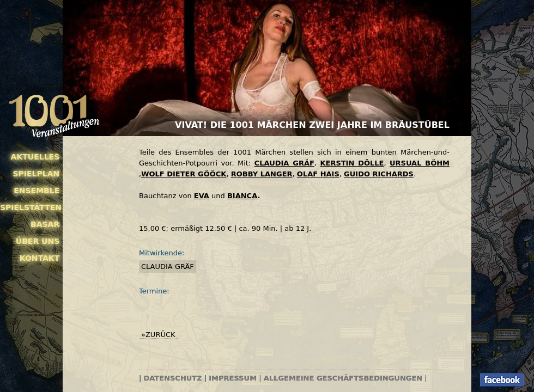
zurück (160, 335)
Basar (45, 224)
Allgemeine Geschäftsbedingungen (343, 378)
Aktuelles (35, 157)
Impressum (233, 378)
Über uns (38, 241)
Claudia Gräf (168, 267)
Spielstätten (30, 207)
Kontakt (40, 258)
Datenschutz (173, 378)
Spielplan (36, 174)
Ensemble (37, 191)
